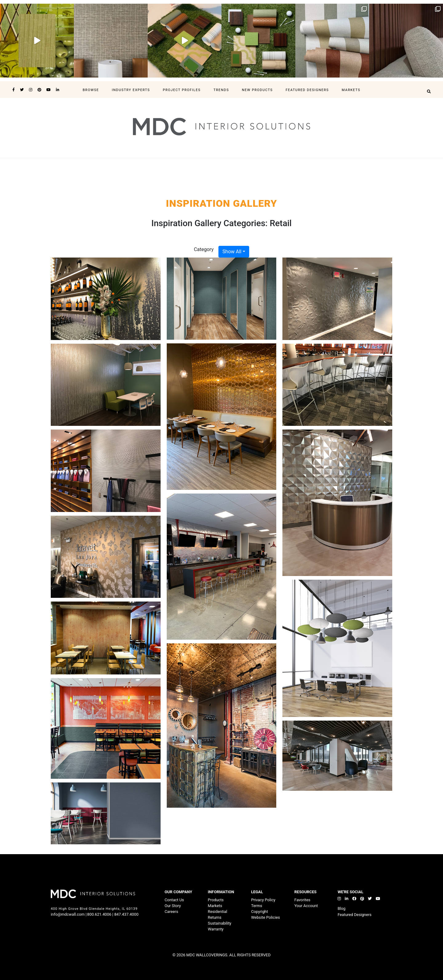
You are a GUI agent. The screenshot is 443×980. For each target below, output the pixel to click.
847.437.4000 (126, 914)
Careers (171, 912)
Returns (215, 917)
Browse (91, 90)
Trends (221, 90)
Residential (218, 912)
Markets (351, 90)
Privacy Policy (263, 900)
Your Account (306, 906)
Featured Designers (307, 90)
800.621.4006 (99, 914)
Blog (341, 908)
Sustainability (220, 923)
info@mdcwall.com (68, 914)
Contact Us (174, 900)
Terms (257, 906)
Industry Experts (131, 90)
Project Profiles (182, 90)
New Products (257, 90)
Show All (232, 252)
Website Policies (265, 917)
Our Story (173, 906)
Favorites (302, 900)
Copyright (259, 912)
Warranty (216, 929)
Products (216, 900)
